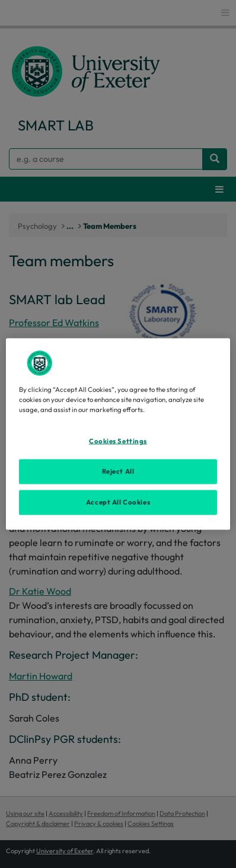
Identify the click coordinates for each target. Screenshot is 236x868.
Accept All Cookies (118, 502)
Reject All (118, 471)
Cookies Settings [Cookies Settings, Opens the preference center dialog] (118, 441)
